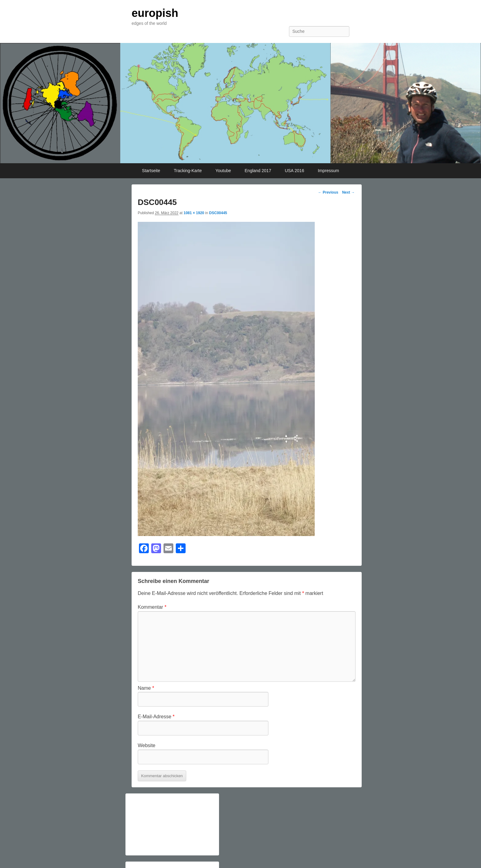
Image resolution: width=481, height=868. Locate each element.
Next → (348, 192)
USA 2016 (294, 171)
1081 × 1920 (194, 213)
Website (147, 745)
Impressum (328, 171)
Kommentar (152, 607)
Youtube (223, 171)
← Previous (328, 192)
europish (155, 13)
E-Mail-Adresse (156, 717)
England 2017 (258, 171)
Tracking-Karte (188, 171)
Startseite (151, 171)
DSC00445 (218, 213)
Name (146, 688)
